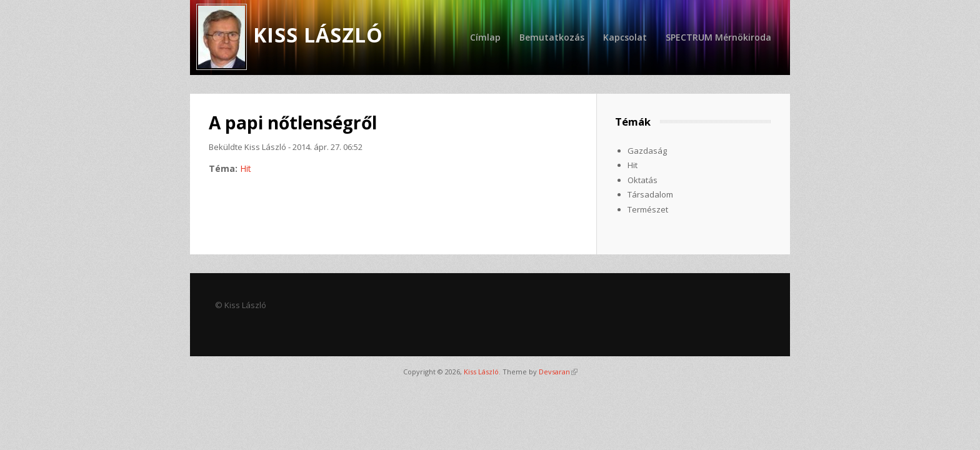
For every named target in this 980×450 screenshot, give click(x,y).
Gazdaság (647, 151)
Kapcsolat (625, 37)
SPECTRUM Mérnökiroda (718, 37)
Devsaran (558, 372)
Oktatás (642, 180)
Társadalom (650, 194)
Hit (246, 168)
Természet (648, 209)
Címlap (485, 37)
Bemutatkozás (552, 37)
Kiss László (481, 372)
